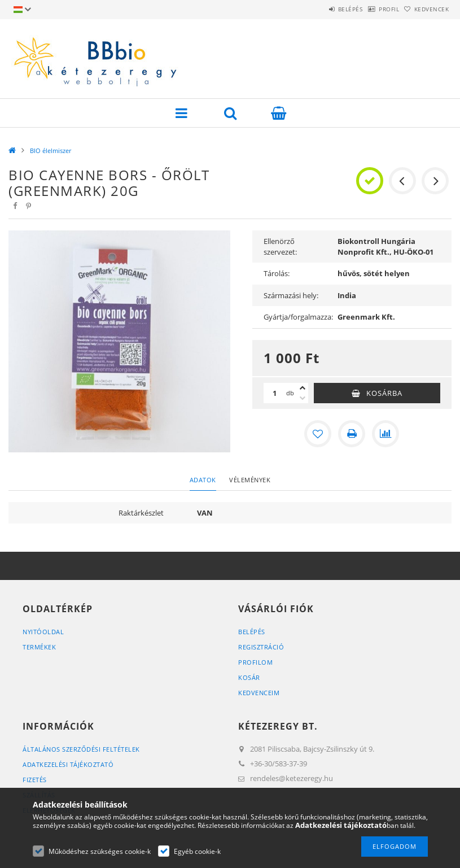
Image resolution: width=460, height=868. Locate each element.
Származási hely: (291, 295)
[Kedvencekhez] (318, 434)
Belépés (321, 9)
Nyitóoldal (43, 632)
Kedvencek (426, 9)
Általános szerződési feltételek (81, 749)
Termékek (39, 647)
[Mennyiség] (275, 393)
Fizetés (35, 780)
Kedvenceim (259, 693)
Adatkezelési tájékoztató (68, 764)
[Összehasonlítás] (385, 434)
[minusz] (303, 398)
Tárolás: (277, 273)
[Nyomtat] (352, 434)
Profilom (255, 662)
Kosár (249, 677)
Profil (371, 9)
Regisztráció (261, 647)
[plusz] (303, 388)
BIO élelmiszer (51, 151)
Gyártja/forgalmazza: (298, 317)
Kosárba (384, 393)
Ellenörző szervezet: (280, 247)
